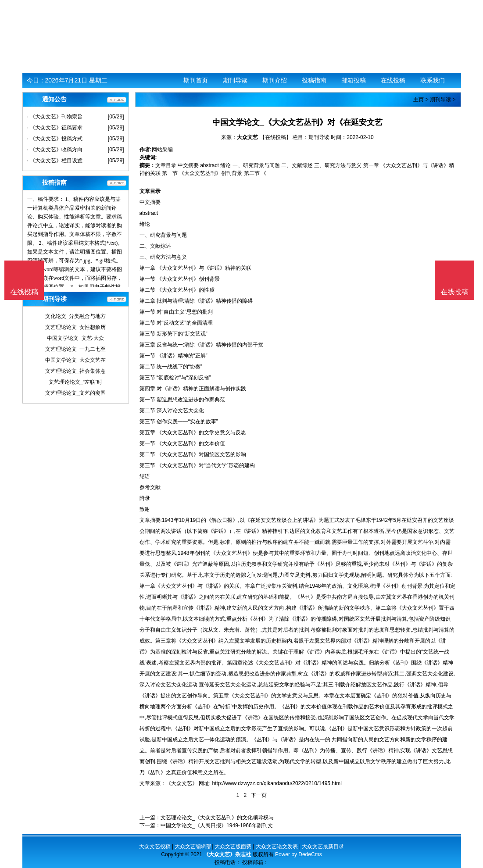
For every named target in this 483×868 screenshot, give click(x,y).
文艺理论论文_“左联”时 (76, 382)
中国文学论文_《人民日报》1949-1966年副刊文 (217, 825)
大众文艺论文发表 (277, 847)
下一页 (259, 795)
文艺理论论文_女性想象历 (76, 327)
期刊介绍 (275, 80)
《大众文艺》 (182, 783)
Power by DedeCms (299, 854)
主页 (419, 100)
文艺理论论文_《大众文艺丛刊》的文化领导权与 (217, 818)
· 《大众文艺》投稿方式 (55, 139)
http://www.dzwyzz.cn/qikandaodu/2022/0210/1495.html (277, 783)
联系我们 (433, 80)
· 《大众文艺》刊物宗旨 (55, 117)
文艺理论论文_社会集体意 (76, 371)
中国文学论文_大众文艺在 (76, 360)
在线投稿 (393, 80)
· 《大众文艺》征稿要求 (55, 128)
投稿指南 (314, 80)
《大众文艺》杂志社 (227, 854)
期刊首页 (196, 80)
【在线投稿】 (275, 137)
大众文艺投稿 (155, 847)
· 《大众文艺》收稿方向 (55, 150)
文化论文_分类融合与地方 (76, 316)
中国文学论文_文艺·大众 (75, 338)
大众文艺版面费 (233, 847)
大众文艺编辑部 (193, 847)
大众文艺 (247, 137)
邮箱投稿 (354, 80)
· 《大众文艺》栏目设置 (55, 161)
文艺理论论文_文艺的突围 (76, 393)
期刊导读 (235, 80)
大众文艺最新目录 (323, 847)
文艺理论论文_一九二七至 (76, 349)
